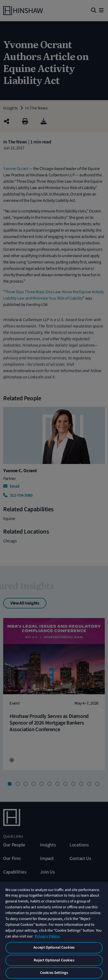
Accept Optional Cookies (54, 947)
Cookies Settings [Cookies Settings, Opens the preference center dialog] (54, 973)
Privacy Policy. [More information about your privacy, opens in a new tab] (47, 936)
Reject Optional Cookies (54, 960)
